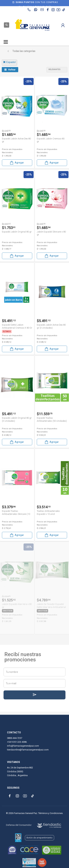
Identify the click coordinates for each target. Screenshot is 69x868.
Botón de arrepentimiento (40, 838)
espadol (9, 62)
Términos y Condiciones (50, 813)
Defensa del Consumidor (19, 825)
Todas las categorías (24, 51)
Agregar (17, 163)
